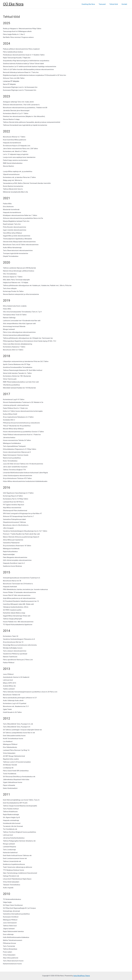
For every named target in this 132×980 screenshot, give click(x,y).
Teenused (104, 4)
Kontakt (125, 4)
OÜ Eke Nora (13, 4)
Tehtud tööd (115, 4)
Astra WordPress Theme (82, 976)
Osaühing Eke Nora (91, 4)
